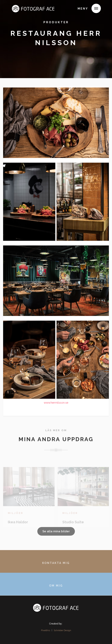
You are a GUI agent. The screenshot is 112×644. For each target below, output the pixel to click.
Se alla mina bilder (56, 531)
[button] (96, 8)
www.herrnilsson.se (56, 403)
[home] (17, 9)
